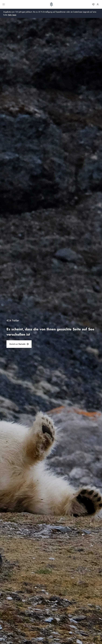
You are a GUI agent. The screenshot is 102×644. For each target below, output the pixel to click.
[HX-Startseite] (52, 4)
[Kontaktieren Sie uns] (93, 4)
